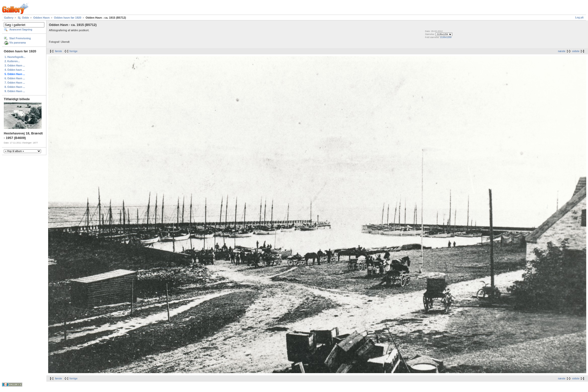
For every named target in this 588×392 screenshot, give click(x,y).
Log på (579, 17)
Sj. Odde (23, 18)
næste (562, 51)
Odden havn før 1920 (68, 18)
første (58, 51)
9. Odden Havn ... (15, 91)
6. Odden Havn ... (15, 78)
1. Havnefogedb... (15, 57)
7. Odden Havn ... (15, 83)
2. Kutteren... (12, 61)
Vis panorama (18, 43)
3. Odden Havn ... (15, 66)
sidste (576, 51)
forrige (74, 51)
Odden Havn (41, 18)
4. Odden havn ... (15, 70)
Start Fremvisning (20, 38)
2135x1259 (446, 37)
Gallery (9, 18)
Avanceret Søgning (21, 30)
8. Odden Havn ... (15, 87)
